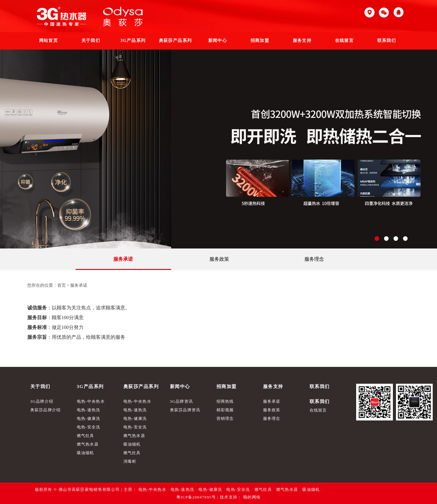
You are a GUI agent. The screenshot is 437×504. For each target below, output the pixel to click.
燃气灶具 (86, 436)
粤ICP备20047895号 (196, 497)
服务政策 (219, 259)
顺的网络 (251, 497)
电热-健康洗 (89, 418)
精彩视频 (225, 410)
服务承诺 (123, 259)
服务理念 (314, 259)
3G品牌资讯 (182, 401)
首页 (62, 285)
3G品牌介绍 (42, 401)
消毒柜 (130, 461)
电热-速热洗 (89, 410)
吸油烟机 (86, 453)
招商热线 (225, 401)
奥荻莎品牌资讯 (185, 410)
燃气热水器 (88, 444)
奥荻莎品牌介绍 (46, 410)
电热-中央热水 (91, 401)
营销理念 (225, 418)
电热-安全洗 (89, 427)
